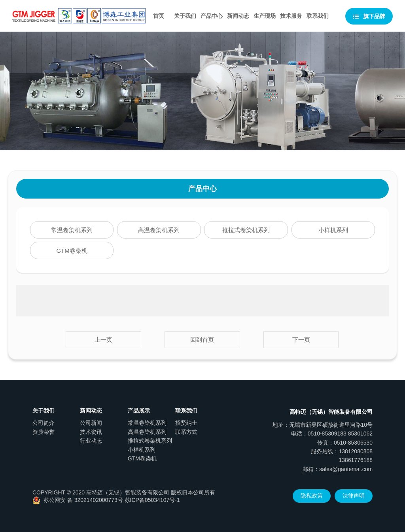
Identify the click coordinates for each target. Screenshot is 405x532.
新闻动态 (238, 16)
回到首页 (202, 340)
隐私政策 (312, 496)
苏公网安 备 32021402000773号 (78, 500)
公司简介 (44, 423)
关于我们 (185, 16)
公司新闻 (91, 423)
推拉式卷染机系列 (246, 230)
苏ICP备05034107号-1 (152, 500)
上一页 (103, 340)
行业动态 (91, 441)
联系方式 (186, 432)
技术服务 (291, 16)
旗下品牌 (369, 16)
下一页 (301, 340)
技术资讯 (91, 432)
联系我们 (318, 16)
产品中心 (212, 16)
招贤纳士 (186, 423)
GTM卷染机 (72, 251)
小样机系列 (333, 230)
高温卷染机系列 (159, 230)
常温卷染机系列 (72, 230)
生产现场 (265, 16)
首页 (159, 16)
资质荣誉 (44, 432)
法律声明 (354, 496)
